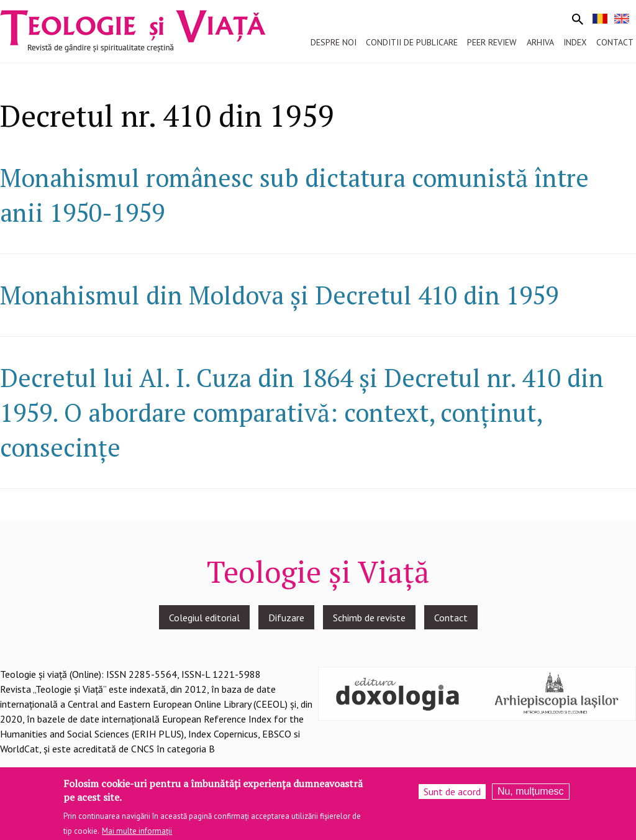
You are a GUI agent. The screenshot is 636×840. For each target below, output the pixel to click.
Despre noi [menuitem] (334, 42)
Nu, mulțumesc (531, 794)
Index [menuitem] (575, 42)
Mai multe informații (137, 834)
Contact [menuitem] (615, 42)
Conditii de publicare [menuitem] (412, 42)
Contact (451, 618)
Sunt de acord (452, 795)
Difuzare (286, 618)
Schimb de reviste (369, 618)
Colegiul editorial (204, 618)
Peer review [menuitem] (492, 42)
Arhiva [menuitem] (540, 42)
